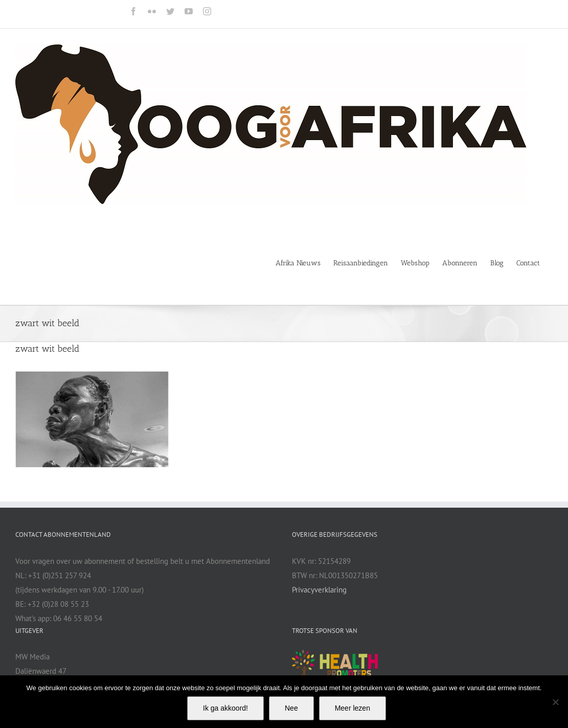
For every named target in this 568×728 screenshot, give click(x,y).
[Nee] (555, 702)
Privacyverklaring (319, 590)
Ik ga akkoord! (225, 708)
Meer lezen (353, 708)
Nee (291, 708)
